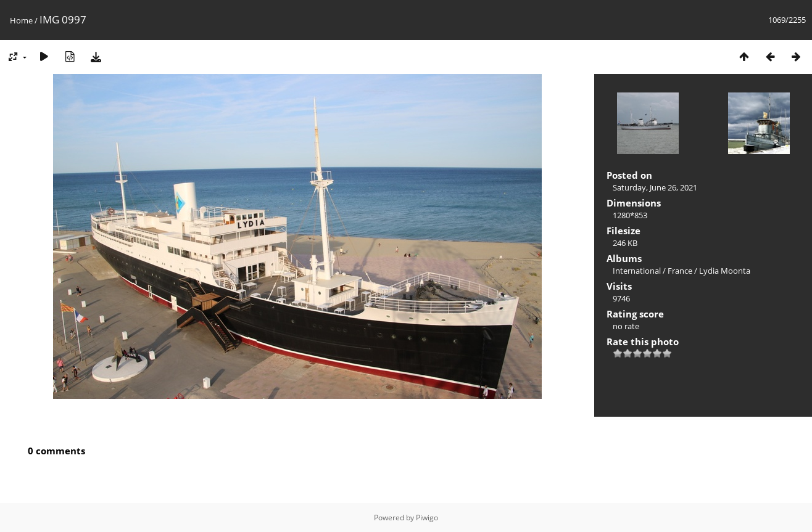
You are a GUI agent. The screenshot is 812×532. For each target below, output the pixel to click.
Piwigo (427, 518)
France (680, 271)
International (637, 271)
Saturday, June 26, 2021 (655, 187)
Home (21, 20)
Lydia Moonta (725, 271)
